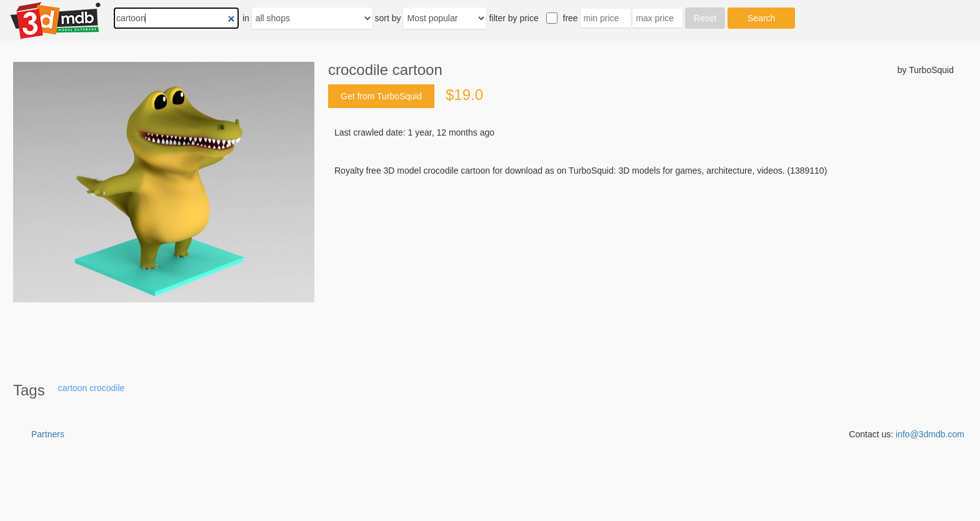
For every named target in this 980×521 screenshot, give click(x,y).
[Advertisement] (641, 272)
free (571, 18)
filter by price (513, 18)
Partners (48, 434)
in (246, 18)
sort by (388, 18)
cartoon (73, 388)
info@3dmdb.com (930, 434)
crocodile (107, 388)
